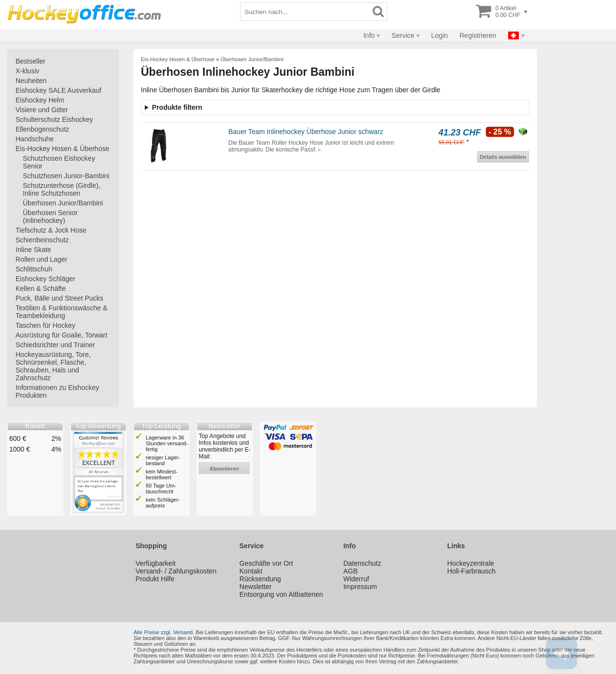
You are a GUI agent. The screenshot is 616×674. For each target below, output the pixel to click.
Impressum (360, 587)
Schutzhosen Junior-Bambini (66, 176)
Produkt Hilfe (155, 579)
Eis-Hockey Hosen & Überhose (62, 149)
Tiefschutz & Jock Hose (51, 230)
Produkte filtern (177, 107)
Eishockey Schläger (45, 279)
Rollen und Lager (42, 259)
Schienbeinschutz (42, 240)
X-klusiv (27, 71)
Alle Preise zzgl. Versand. (164, 632)
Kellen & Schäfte (41, 288)
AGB (351, 571)
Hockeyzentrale (471, 563)
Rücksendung (260, 579)
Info (369, 35)
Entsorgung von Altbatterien (281, 594)
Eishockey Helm (40, 100)
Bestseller (30, 61)
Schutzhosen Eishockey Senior (59, 162)
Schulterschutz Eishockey (54, 119)
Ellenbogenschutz (43, 129)
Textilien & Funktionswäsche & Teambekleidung (61, 312)
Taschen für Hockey (45, 325)
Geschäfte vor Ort (266, 563)
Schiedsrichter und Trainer (55, 345)
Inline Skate (33, 250)
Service (403, 35)
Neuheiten (31, 81)
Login (440, 35)
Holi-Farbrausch (472, 571)
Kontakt (251, 571)
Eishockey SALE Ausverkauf (59, 90)
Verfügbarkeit (156, 563)
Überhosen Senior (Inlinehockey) (50, 217)
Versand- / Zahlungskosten (176, 571)
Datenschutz (362, 563)
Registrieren (478, 35)
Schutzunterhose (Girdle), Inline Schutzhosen (62, 189)
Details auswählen (503, 157)
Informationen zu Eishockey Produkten (57, 391)
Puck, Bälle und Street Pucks (60, 298)
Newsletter (256, 587)
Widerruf (356, 579)
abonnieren (224, 469)
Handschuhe (35, 139)
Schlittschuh (34, 269)
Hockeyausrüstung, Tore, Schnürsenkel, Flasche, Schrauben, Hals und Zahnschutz (53, 366)
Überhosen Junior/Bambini (63, 203)
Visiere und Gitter (42, 110)
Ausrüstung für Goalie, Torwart (61, 335)
